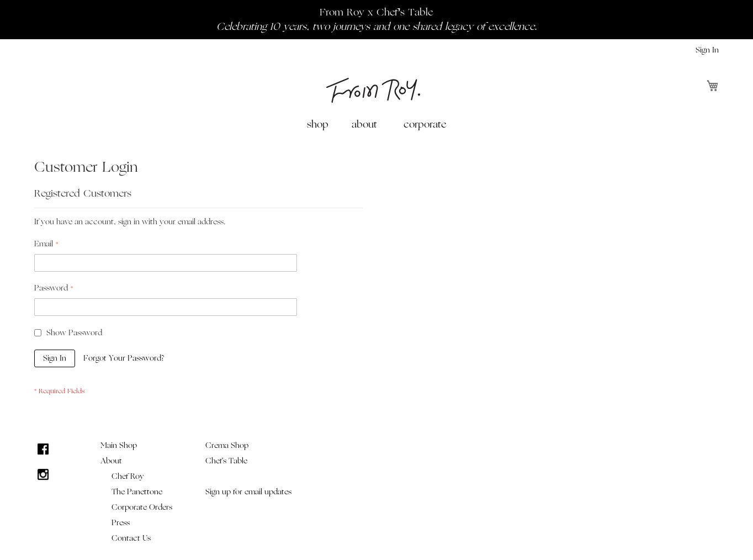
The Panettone (137, 492)
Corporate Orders (142, 507)
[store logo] (373, 90)
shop (318, 125)
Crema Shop (227, 445)
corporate (425, 125)
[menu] (376, 125)
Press (121, 523)
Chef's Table (226, 461)
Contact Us (131, 538)
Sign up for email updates (248, 492)
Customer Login (86, 167)
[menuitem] (320, 125)
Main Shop (119, 445)
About (111, 461)
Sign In (707, 50)
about (364, 125)
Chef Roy (128, 476)
